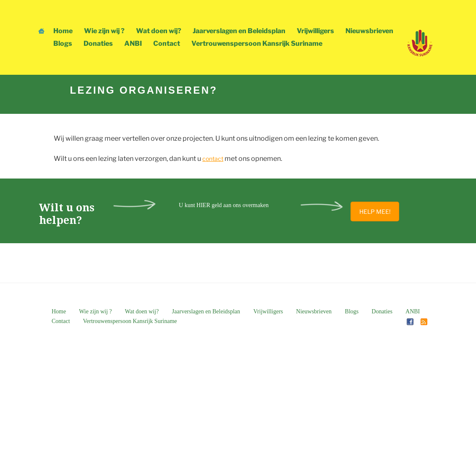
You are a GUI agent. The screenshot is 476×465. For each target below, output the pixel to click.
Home (63, 31)
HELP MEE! (375, 211)
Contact (167, 43)
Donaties (98, 43)
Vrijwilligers (315, 31)
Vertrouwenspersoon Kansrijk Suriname (257, 43)
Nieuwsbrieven (369, 31)
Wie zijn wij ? (104, 31)
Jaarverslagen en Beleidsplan (239, 31)
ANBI (133, 43)
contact (213, 159)
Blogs (63, 43)
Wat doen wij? (159, 31)
